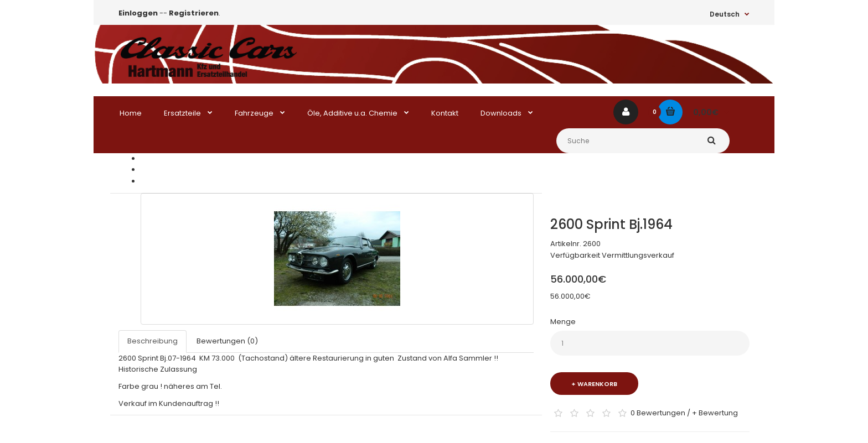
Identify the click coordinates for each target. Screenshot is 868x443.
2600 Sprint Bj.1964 (173, 181)
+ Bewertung (715, 413)
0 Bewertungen (658, 413)
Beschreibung (153, 341)
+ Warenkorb (594, 384)
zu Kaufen (158, 170)
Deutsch (725, 14)
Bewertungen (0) (227, 341)
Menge (563, 322)
